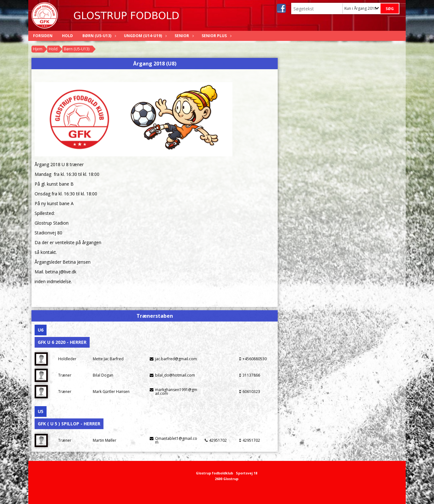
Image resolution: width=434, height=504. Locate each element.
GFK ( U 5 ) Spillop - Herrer (69, 424)
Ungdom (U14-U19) (145, 36)
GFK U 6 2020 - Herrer (62, 342)
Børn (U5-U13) (98, 36)
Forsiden (43, 36)
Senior (183, 36)
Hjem (38, 49)
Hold (67, 36)
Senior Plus (216, 36)
